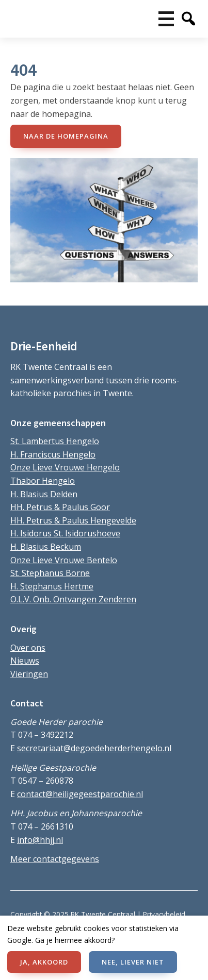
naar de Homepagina (66, 136)
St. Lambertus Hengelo (55, 441)
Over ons (28, 648)
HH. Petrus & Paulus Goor (60, 507)
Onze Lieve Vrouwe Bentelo (64, 560)
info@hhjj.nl (40, 840)
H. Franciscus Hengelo (53, 454)
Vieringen (29, 674)
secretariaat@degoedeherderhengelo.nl (94, 748)
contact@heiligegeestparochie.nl (80, 794)
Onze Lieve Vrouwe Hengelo (65, 467)
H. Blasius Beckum (46, 547)
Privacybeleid (164, 914)
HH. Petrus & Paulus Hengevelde (73, 520)
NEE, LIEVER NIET (133, 962)
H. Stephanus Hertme (52, 586)
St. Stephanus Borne (50, 573)
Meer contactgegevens (55, 859)
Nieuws (25, 661)
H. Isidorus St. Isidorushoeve (65, 533)
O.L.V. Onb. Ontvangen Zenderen (73, 599)
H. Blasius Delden (44, 494)
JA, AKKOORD (44, 962)
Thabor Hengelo (43, 481)
